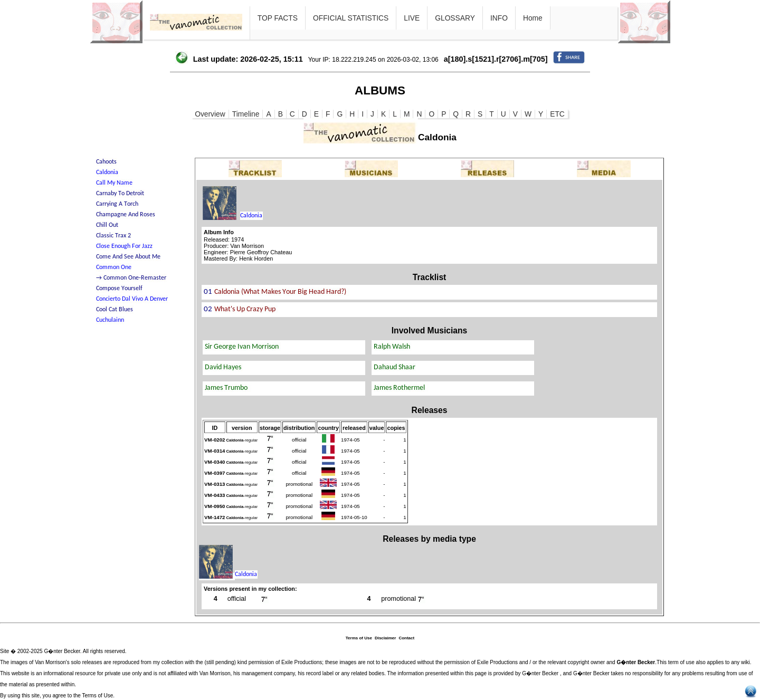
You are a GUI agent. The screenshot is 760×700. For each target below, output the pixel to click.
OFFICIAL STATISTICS (351, 18)
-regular (242, 440)
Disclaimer (385, 638)
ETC (557, 114)
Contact (406, 638)
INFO (499, 18)
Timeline (246, 114)
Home (533, 18)
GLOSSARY (455, 18)
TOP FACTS (278, 18)
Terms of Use (359, 638)
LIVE (412, 18)
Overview (210, 114)
